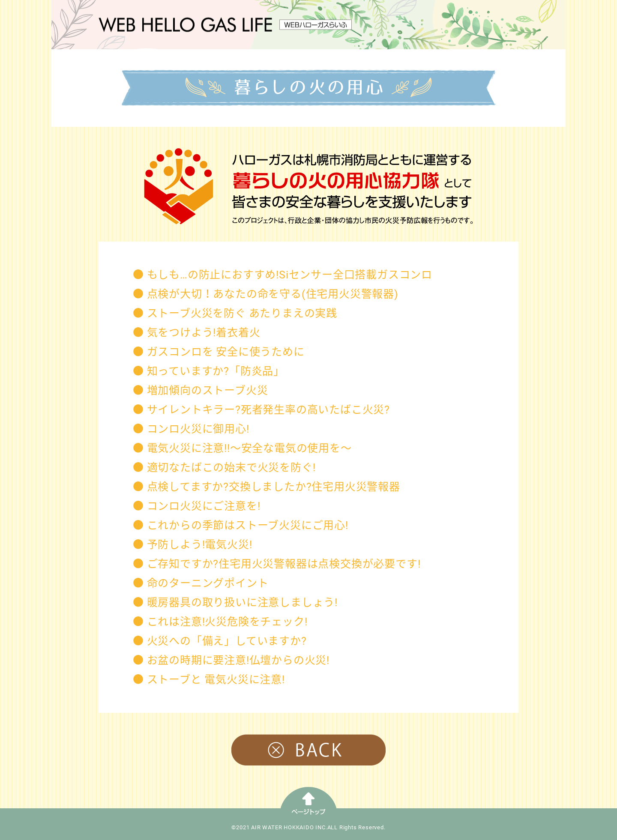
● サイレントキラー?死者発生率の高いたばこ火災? (261, 410)
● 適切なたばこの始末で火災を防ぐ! (224, 468)
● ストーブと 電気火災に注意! (209, 680)
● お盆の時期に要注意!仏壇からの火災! (231, 660)
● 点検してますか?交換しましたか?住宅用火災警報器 (267, 487)
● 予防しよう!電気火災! (192, 545)
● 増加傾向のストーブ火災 (200, 390)
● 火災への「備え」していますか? (220, 641)
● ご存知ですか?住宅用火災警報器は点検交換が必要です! (277, 564)
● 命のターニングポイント (201, 583)
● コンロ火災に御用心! (191, 429)
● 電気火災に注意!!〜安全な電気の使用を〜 (242, 448)
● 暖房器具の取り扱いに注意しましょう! (235, 602)
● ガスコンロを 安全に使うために (219, 352)
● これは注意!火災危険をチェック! (220, 622)
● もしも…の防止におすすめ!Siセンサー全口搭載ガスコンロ (283, 275)
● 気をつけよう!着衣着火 (196, 333)
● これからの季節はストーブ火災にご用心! (241, 525)
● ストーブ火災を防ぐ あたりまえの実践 (235, 313)
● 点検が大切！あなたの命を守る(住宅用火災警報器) (266, 294)
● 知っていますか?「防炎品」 (209, 371)
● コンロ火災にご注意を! (196, 506)
